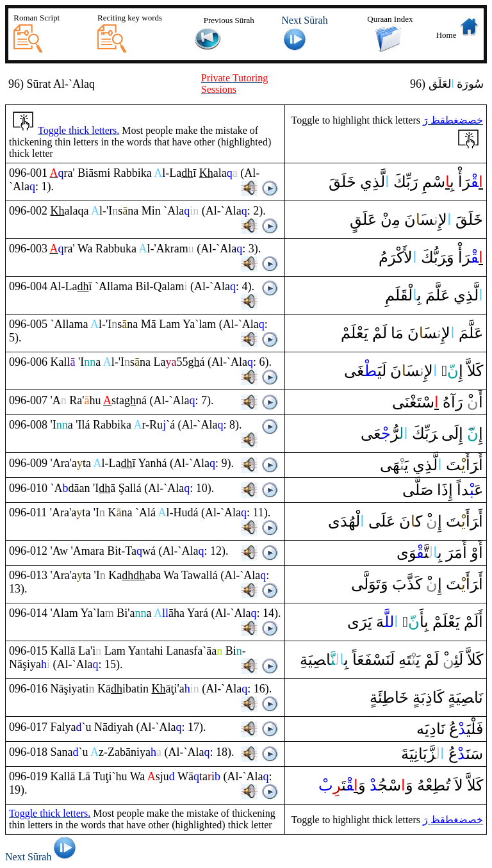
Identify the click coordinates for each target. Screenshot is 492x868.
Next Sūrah (43, 857)
